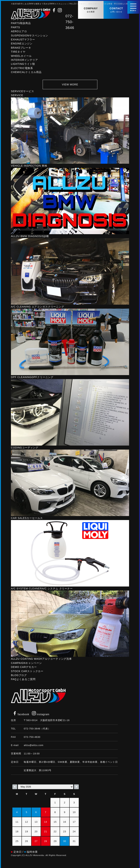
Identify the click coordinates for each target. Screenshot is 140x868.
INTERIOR (24, 61)
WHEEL (21, 57)
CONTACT (116, 10)
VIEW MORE (70, 86)
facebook (21, 714)
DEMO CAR (24, 668)
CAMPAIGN (26, 664)
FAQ (23, 681)
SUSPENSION (30, 37)
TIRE (18, 53)
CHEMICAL (26, 74)
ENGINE (22, 45)
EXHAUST (23, 41)
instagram (41, 714)
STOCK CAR (27, 673)
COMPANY (91, 10)
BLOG (19, 677)
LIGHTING (23, 65)
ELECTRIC (22, 70)
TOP (18, 21)
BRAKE (21, 49)
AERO (19, 33)
